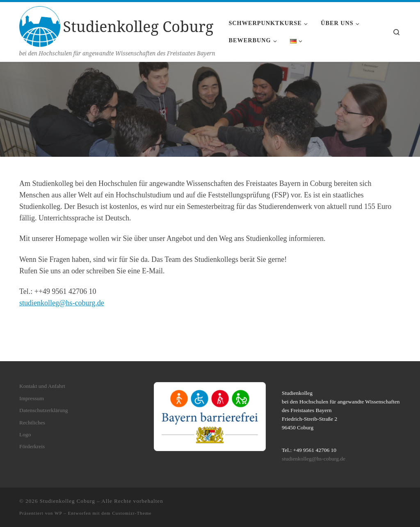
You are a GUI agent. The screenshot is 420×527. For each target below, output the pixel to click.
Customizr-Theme (132, 513)
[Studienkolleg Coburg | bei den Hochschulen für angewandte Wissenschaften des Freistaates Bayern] (40, 25)
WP (58, 513)
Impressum (32, 398)
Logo (25, 434)
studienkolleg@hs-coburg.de (62, 303)
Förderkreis (32, 446)
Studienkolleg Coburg (67, 501)
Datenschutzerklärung (43, 410)
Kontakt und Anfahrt (42, 386)
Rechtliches (32, 422)
